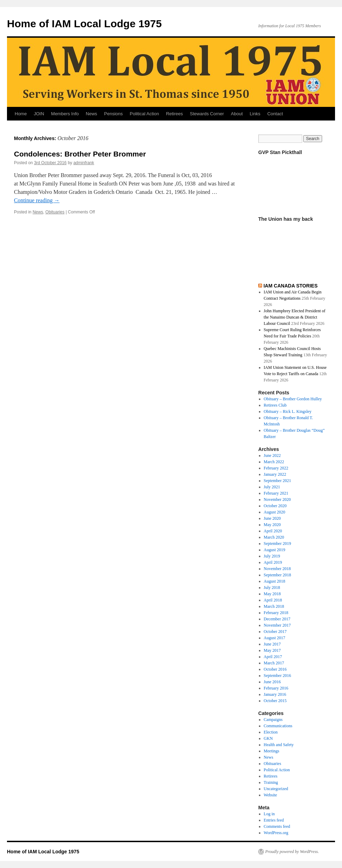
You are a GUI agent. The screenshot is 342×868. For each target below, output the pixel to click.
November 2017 (277, 625)
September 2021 (277, 481)
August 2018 (275, 581)
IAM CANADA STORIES (291, 286)
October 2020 (275, 506)
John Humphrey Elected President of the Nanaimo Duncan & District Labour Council (295, 317)
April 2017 (273, 657)
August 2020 (275, 512)
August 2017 (275, 638)
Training (271, 782)
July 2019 (272, 556)
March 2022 (274, 462)
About (237, 114)
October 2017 (275, 632)
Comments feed (277, 826)
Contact (275, 114)
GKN (268, 738)
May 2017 (272, 650)
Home (21, 114)
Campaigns (273, 720)
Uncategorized (276, 789)
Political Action (144, 114)
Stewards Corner (207, 114)
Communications (278, 726)
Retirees (174, 114)
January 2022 (275, 474)
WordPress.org (276, 833)
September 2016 (277, 676)
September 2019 (277, 544)
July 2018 (272, 588)
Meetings (272, 751)
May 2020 (272, 525)
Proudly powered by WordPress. (292, 852)
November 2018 (277, 569)
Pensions (113, 114)
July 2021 (272, 487)
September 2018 (277, 575)
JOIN (39, 114)
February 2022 (276, 468)
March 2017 (274, 663)
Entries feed (274, 820)
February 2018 (276, 613)
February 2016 (276, 688)
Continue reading (37, 200)
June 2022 (272, 455)
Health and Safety (279, 745)
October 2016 (275, 669)
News (92, 114)
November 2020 (277, 499)
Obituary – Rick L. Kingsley (288, 411)
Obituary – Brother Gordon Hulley (293, 399)
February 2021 (276, 493)
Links (255, 114)
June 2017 (272, 644)
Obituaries (55, 212)
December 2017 (277, 619)
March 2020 (274, 537)
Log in (269, 814)
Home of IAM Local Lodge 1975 (84, 24)
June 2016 (272, 682)
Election (271, 732)
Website (270, 795)
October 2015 (275, 701)
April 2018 (273, 600)
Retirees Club (275, 405)
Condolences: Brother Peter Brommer (80, 154)
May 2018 (272, 594)
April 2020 (273, 531)
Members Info (65, 114)
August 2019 (275, 550)
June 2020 (272, 518)
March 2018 (274, 606)
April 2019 (273, 562)
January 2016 (275, 694)
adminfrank (84, 163)
